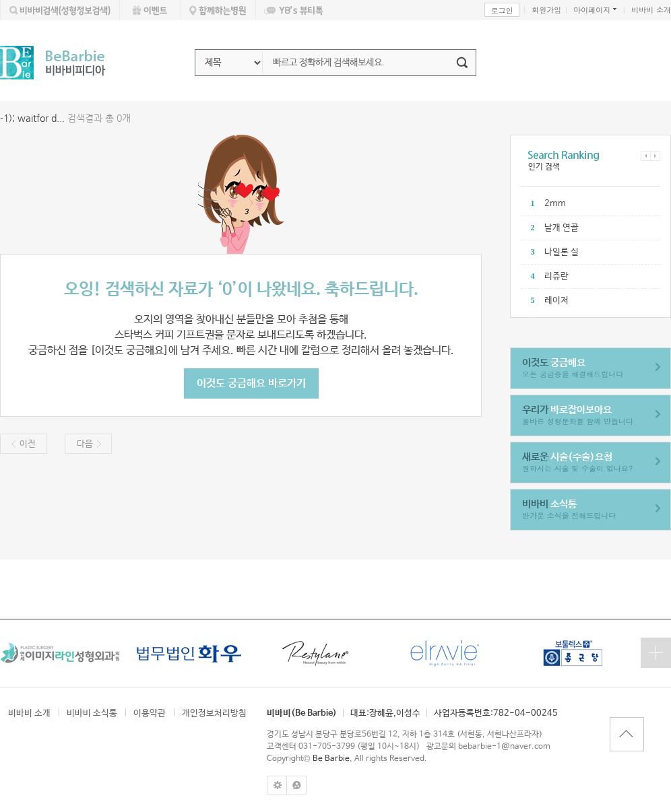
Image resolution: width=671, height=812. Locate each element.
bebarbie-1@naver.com (504, 747)
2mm (555, 204)
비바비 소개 (651, 10)
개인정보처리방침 (214, 713)
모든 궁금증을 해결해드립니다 (573, 368)
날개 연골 (562, 228)
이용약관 (150, 713)
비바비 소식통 (92, 713)
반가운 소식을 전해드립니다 (569, 509)
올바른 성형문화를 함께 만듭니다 (578, 415)
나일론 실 (562, 252)
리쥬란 (556, 276)
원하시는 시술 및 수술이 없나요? (577, 462)
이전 (28, 444)
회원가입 (546, 10)
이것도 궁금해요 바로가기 (251, 383)
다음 (85, 444)
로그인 (502, 10)
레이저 (556, 301)
